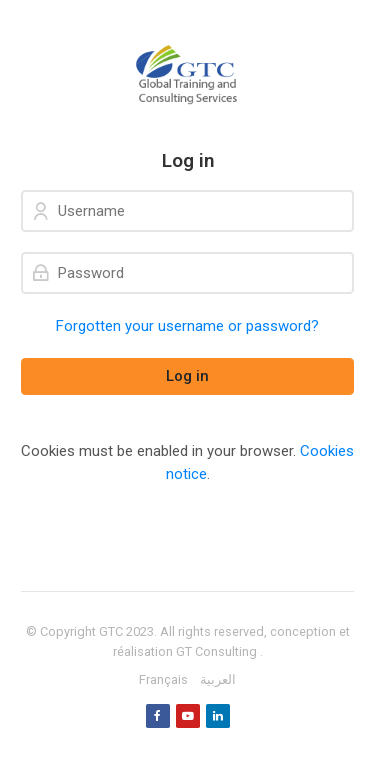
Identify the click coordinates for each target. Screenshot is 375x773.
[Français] (163, 680)
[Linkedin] (218, 716)
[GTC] (187, 75)
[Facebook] (158, 716)
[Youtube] (188, 716)
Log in (187, 376)
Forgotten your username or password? (187, 326)
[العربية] (218, 680)
